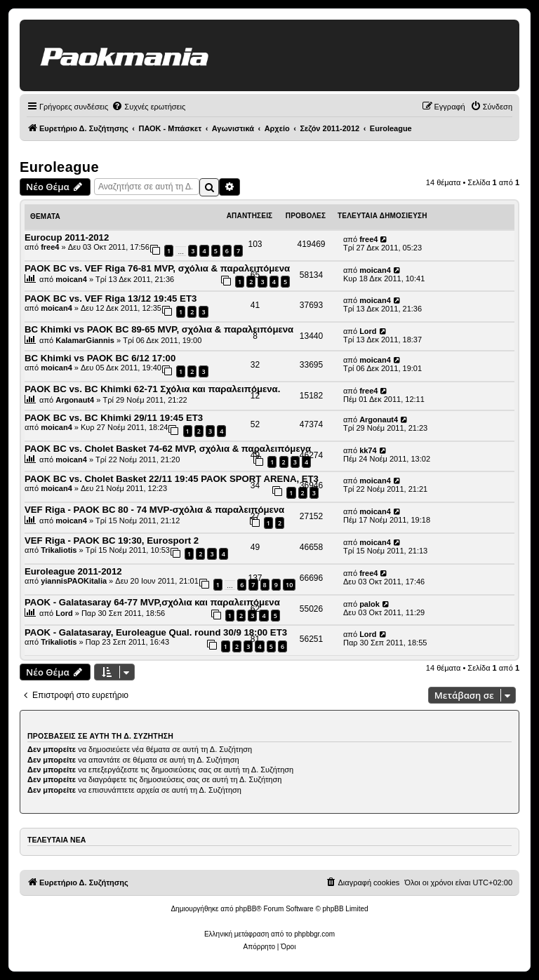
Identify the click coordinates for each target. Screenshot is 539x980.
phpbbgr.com (314, 934)
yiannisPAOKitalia (74, 581)
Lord (368, 331)
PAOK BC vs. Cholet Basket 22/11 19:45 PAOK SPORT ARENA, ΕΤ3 (172, 479)
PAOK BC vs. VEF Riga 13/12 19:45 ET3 (111, 298)
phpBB (246, 909)
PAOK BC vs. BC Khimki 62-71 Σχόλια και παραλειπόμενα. (152, 389)
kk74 (368, 450)
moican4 (71, 279)
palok (370, 604)
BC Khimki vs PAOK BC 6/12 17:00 (100, 358)
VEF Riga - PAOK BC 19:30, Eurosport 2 (112, 541)
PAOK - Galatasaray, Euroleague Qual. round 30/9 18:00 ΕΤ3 (156, 632)
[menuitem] (148, 107)
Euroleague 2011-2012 (73, 571)
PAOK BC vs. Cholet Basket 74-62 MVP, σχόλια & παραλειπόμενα (168, 449)
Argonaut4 (75, 400)
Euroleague (59, 167)
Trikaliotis (59, 550)
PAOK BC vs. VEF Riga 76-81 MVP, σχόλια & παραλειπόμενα (157, 268)
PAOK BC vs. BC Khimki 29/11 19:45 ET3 (114, 418)
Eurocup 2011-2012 (67, 237)
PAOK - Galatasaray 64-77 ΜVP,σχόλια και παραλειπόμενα (152, 602)
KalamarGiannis (85, 340)
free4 (50, 247)
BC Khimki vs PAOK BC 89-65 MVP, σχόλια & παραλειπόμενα (159, 329)
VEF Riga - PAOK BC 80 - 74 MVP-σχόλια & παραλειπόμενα (154, 510)
